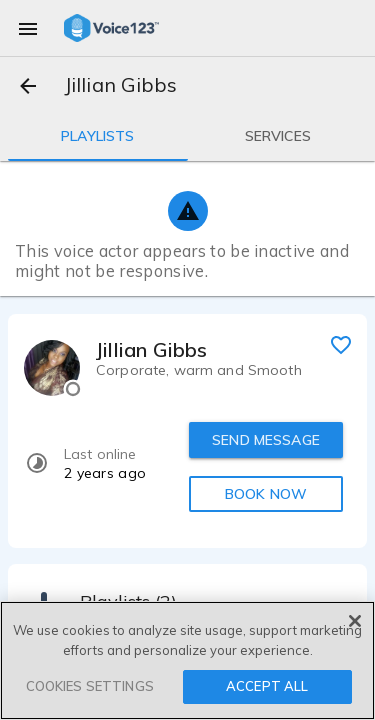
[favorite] (341, 344)
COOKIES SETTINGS (90, 686)
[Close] (355, 621)
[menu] (28, 28)
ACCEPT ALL (267, 686)
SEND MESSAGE (266, 440)
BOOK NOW (266, 494)
